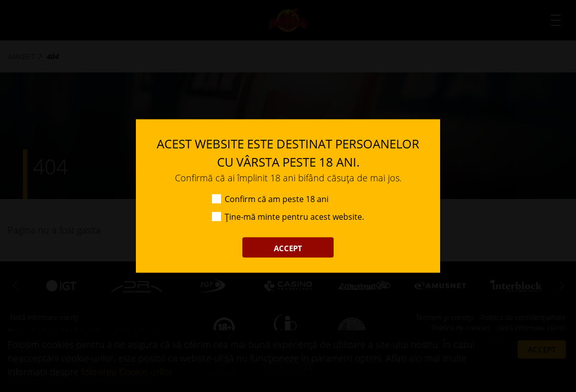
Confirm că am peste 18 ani (277, 199)
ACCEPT (288, 248)
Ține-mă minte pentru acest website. (294, 217)
